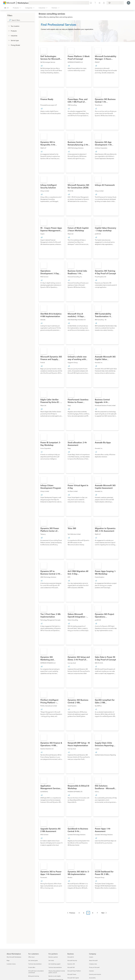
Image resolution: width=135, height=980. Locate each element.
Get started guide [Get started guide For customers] (33, 960)
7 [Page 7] (97, 913)
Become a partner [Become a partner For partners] (53, 957)
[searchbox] (23, 20)
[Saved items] (100, 3)
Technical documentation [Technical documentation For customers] (35, 964)
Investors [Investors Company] (91, 971)
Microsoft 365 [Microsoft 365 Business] (71, 967)
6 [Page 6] (93, 913)
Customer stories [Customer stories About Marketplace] (11, 964)
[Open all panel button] (6, 8)
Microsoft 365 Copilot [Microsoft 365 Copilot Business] (73, 978)
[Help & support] (95, 3)
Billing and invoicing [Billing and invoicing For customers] (34, 976)
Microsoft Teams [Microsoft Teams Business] (72, 974)
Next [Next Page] (103, 913)
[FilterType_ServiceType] (9, 40)
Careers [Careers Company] (91, 957)
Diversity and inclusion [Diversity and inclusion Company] (95, 974)
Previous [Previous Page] (72, 913)
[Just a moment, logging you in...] (129, 3)
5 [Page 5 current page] (88, 913)
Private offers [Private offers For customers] (32, 967)
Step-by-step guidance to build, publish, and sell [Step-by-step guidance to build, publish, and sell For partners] (57, 972)
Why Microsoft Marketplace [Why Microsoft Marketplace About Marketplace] (14, 957)
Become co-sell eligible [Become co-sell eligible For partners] (55, 976)
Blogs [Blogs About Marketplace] (8, 960)
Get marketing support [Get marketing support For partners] (54, 964)
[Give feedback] (91, 3)
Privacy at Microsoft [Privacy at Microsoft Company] (94, 967)
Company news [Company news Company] (93, 964)
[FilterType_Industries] (9, 36)
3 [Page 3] (79, 913)
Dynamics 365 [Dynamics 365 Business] (71, 964)
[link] (51, 66)
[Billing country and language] (115, 3)
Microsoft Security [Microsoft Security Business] (72, 960)
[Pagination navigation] (87, 914)
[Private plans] (104, 3)
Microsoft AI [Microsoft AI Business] (71, 957)
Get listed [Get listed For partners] (51, 960)
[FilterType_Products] (9, 31)
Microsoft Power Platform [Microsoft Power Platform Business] (74, 971)
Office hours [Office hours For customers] (31, 957)
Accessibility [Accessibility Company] (92, 978)
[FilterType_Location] (9, 26)
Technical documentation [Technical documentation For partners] (55, 967)
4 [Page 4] (84, 913)
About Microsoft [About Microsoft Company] (93, 960)
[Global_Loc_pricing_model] (9, 45)
